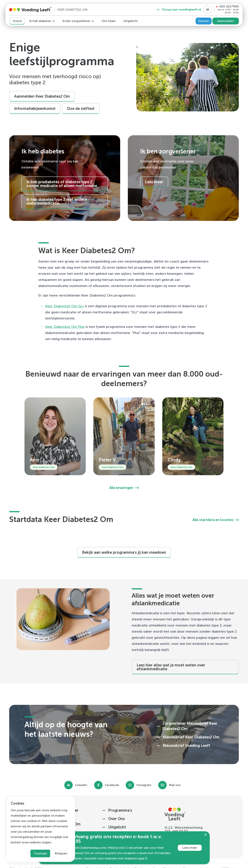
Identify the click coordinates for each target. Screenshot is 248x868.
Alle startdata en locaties (216, 520)
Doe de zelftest (81, 109)
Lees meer (190, 848)
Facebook (112, 785)
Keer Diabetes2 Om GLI (64, 306)
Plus (81, 327)
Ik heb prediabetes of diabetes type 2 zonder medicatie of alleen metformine (62, 184)
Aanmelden (226, 21)
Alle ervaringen (124, 488)
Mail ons (175, 785)
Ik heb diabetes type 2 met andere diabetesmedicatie (57, 201)
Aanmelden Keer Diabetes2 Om (42, 96)
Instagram (144, 785)
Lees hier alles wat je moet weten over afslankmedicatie (171, 667)
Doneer (204, 21)
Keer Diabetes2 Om (62, 327)
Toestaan (40, 853)
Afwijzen (61, 853)
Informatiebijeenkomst (35, 109)
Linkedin (81, 785)
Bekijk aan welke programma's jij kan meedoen (124, 552)
